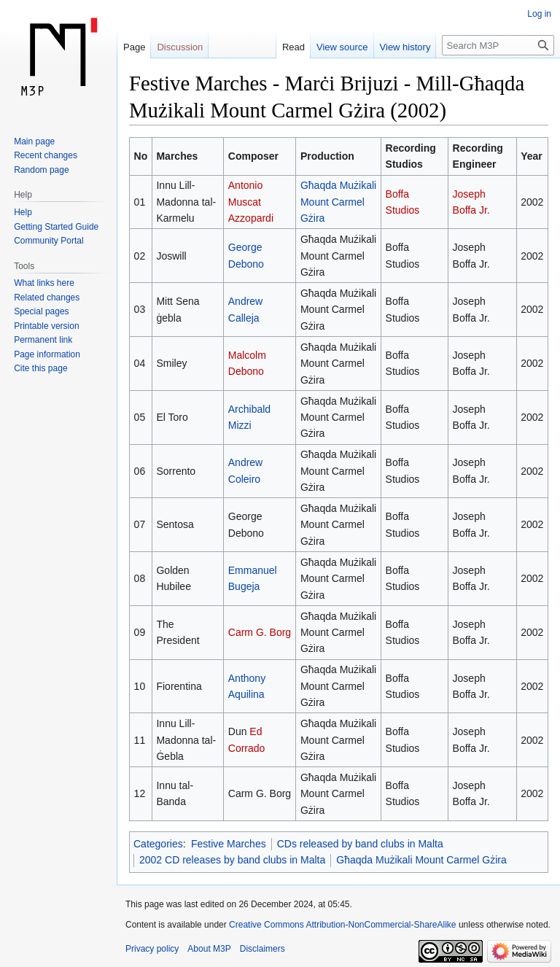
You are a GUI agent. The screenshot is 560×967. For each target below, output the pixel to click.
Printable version (46, 326)
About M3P (209, 949)
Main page (34, 141)
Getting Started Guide (56, 227)
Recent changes (46, 155)
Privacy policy (152, 949)
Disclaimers (262, 949)
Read (293, 47)
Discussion (180, 47)
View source (342, 47)
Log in (539, 14)
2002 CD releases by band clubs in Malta (232, 860)
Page (134, 47)
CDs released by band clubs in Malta (360, 844)
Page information (47, 354)
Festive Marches (229, 844)
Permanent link (43, 340)
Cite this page (40, 368)
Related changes (47, 298)
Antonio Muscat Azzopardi (251, 202)
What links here (44, 283)
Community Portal (48, 241)
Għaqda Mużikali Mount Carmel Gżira (338, 202)
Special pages (41, 311)
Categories (158, 844)
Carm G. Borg (260, 632)
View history (405, 47)
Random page (41, 170)
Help (23, 212)
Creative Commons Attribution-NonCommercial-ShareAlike (342, 925)
